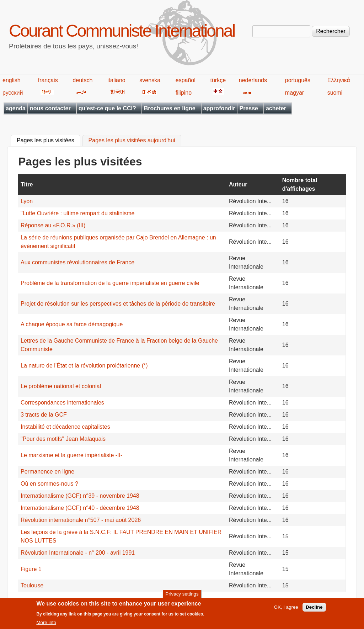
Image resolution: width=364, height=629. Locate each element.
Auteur (238, 184)
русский (13, 93)
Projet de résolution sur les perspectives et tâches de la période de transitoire (118, 304)
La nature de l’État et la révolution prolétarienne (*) (84, 366)
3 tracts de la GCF (44, 415)
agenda (16, 108)
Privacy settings (182, 596)
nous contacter (50, 108)
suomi (335, 93)
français (48, 80)
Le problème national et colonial (61, 386)
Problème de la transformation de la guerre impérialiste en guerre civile (110, 283)
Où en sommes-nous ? (49, 484)
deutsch (82, 80)
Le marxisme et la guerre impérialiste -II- (71, 455)
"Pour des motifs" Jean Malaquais (63, 439)
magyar (295, 93)
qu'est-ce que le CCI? (107, 108)
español (186, 80)
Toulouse (32, 585)
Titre (27, 184)
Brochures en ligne (170, 108)
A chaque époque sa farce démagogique (72, 324)
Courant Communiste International (122, 31)
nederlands (253, 80)
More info (46, 625)
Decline (314, 610)
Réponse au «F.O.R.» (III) (53, 225)
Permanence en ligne (47, 472)
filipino (184, 93)
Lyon (27, 201)
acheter (276, 108)
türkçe (218, 80)
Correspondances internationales (62, 403)
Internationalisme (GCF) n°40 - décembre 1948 (80, 508)
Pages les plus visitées (49, 140)
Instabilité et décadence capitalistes (65, 427)
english (12, 80)
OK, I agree (286, 610)
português (298, 80)
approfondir (219, 108)
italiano (116, 80)
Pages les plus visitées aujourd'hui (132, 141)
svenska (150, 80)
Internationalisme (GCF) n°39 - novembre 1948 (80, 496)
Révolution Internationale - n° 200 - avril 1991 (78, 553)
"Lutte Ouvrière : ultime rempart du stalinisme (77, 213)
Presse (249, 108)
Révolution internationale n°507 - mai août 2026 (81, 520)
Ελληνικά (339, 80)
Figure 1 (31, 569)
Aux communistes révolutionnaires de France (77, 262)
